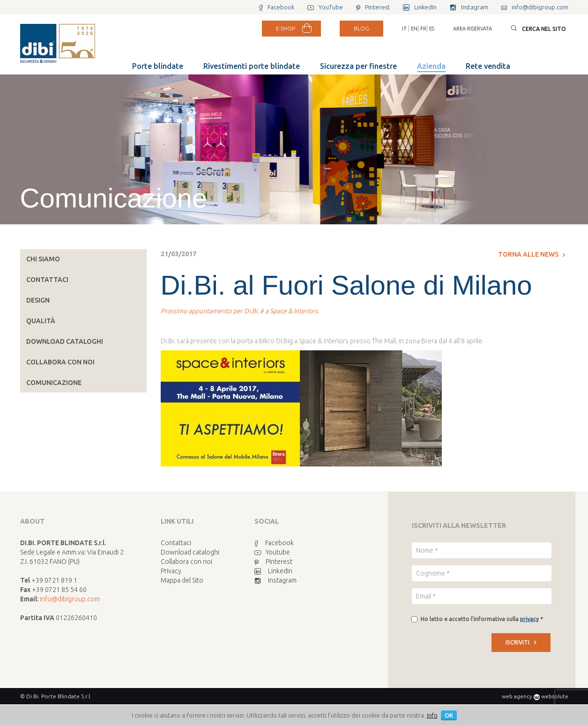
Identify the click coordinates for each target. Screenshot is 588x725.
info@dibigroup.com (70, 599)
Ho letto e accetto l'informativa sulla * (482, 619)
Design (38, 300)
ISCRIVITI (521, 642)
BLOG (361, 28)
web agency (517, 696)
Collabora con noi (60, 362)
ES (432, 29)
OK (449, 715)
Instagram (275, 580)
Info (432, 715)
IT (404, 29)
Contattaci (47, 280)
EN (414, 29)
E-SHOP (286, 28)
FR (423, 29)
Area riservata (473, 29)
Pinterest (273, 562)
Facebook (274, 543)
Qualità (41, 321)
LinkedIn (273, 571)
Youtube (272, 552)
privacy (529, 619)
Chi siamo (43, 259)
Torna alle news (532, 254)
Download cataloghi (65, 341)
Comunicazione (54, 383)
